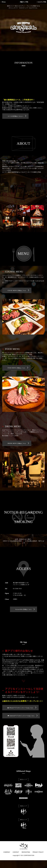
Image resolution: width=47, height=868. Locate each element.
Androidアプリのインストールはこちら (21, 716)
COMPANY (7, 852)
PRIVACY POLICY (38, 852)
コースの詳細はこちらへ (15, 116)
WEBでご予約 (41, 2)
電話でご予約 (24, 2)
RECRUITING (26, 852)
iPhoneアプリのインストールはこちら (20, 708)
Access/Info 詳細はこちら (23, 609)
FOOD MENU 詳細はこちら (16, 368)
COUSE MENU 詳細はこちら (17, 291)
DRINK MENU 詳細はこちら (17, 443)
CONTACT (16, 852)
